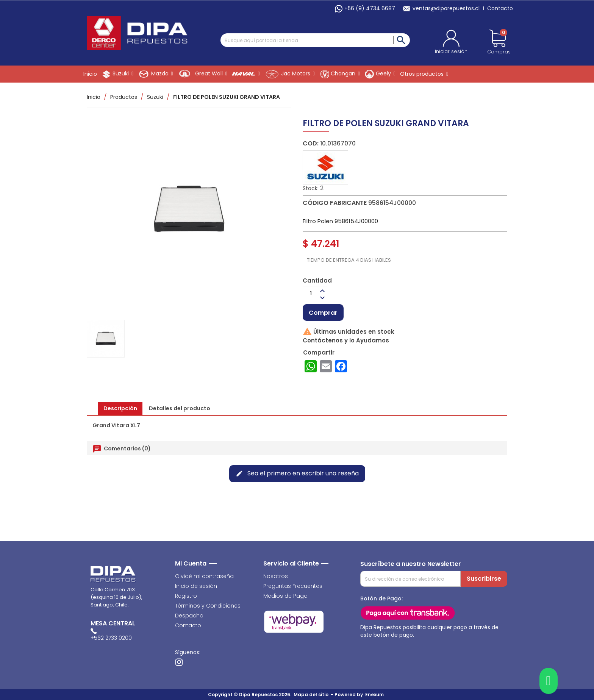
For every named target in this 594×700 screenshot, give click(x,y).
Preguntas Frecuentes (293, 586)
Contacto (500, 8)
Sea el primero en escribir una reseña (297, 473)
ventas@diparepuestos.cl (441, 8)
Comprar (323, 313)
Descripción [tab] (120, 408)
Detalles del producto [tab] (180, 408)
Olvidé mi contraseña (204, 576)
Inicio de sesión (196, 586)
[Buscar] (315, 40)
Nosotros (276, 576)
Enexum (376, 695)
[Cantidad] (311, 294)
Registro (186, 596)
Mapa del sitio (311, 695)
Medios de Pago (285, 596)
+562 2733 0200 (111, 638)
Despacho (189, 616)
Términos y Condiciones (208, 606)
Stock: (311, 188)
